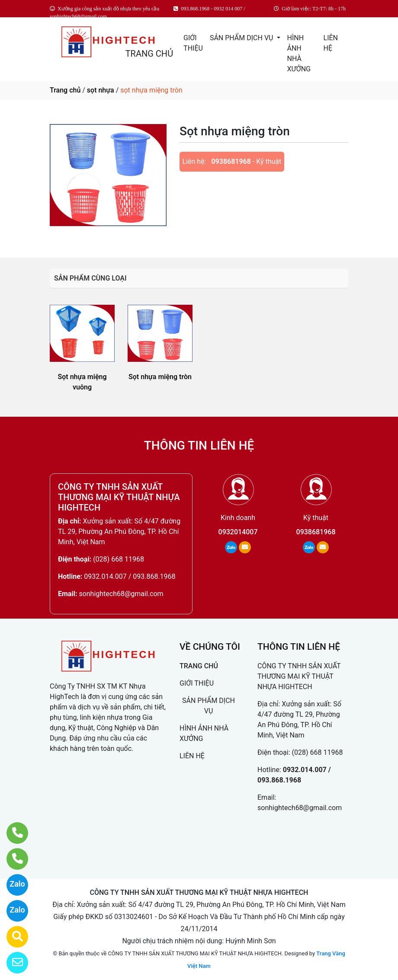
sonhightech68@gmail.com (121, 594)
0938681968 (231, 161)
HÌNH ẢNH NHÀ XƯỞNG (299, 53)
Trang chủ (65, 90)
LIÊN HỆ (331, 43)
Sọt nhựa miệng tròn (160, 377)
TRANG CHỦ (149, 54)
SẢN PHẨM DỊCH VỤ (242, 38)
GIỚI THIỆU (193, 43)
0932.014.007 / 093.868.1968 (130, 576)
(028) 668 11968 (119, 559)
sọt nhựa (101, 90)
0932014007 (238, 532)
